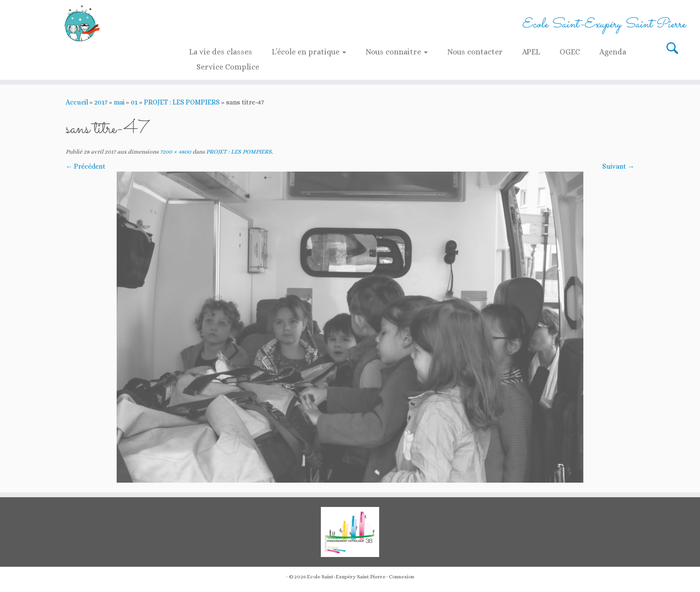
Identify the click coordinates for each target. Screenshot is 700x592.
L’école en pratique (309, 52)
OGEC (570, 52)
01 (134, 102)
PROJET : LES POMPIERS (182, 102)
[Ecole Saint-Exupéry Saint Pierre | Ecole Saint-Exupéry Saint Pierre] (81, 23)
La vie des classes (221, 52)
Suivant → (618, 166)
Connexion (402, 577)
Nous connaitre (397, 52)
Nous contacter (475, 52)
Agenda (613, 52)
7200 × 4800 (175, 152)
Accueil (77, 102)
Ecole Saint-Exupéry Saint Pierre (346, 577)
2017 (101, 102)
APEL (531, 52)
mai (119, 102)
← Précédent (86, 166)
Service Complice (228, 67)
